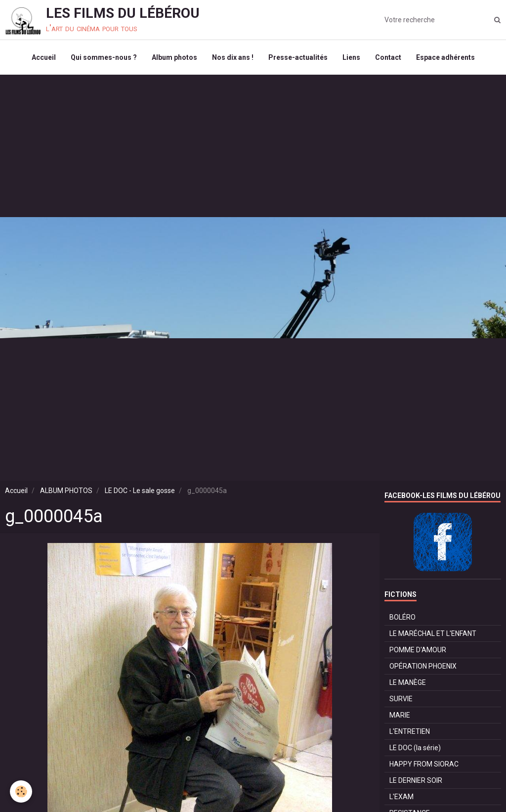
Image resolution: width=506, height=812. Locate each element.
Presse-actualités (298, 57)
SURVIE (401, 699)
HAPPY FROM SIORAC (424, 764)
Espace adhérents (445, 57)
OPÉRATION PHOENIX (423, 666)
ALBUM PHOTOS (66, 491)
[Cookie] (21, 791)
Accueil (44, 57)
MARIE (400, 715)
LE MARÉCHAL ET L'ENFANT (433, 633)
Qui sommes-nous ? (104, 57)
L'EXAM (401, 797)
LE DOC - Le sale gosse (140, 491)
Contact (388, 57)
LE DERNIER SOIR (416, 780)
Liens (351, 57)
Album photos (174, 57)
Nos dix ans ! (233, 57)
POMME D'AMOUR (418, 650)
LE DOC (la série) (415, 748)
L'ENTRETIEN (410, 731)
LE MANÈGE (408, 682)
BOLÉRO (402, 617)
